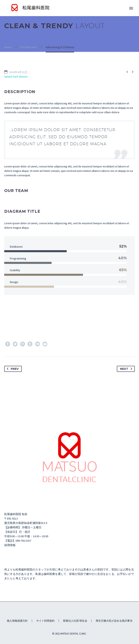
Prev (12, 369)
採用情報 (10, 545)
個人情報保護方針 (17, 621)
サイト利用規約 (45, 621)
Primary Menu (131, 8)
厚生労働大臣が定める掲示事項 (114, 621)
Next (127, 369)
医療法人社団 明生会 (75, 621)
